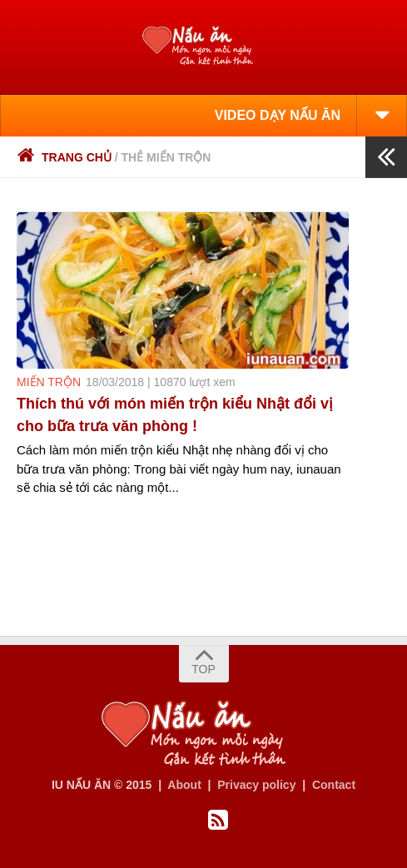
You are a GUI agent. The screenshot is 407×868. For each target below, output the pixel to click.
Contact (334, 785)
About (184, 785)
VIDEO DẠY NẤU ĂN (278, 115)
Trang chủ (64, 157)
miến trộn (49, 382)
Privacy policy (256, 785)
